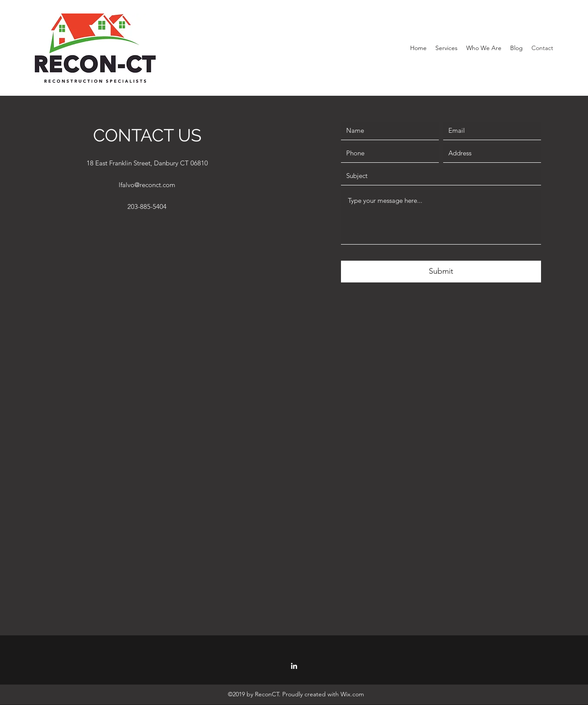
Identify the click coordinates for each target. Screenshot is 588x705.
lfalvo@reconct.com (147, 185)
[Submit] (441, 272)
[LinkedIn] (294, 666)
